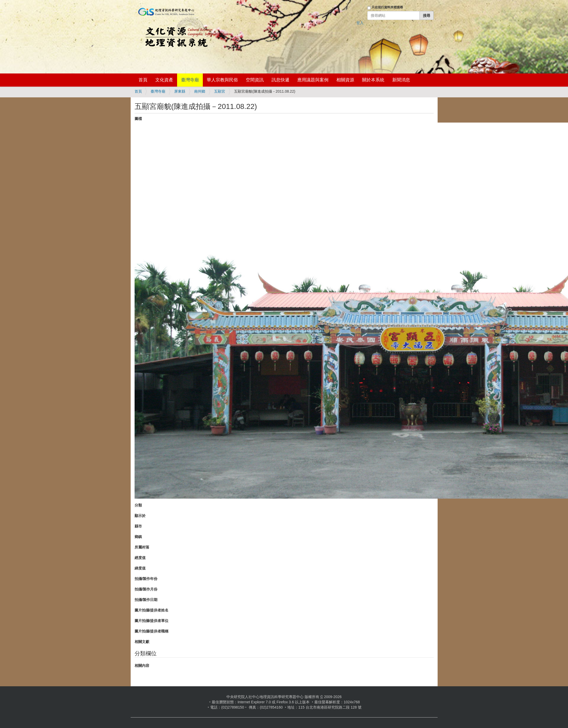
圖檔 (138, 119)
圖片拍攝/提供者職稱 (152, 631)
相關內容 (142, 666)
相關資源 (345, 80)
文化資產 (164, 80)
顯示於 (140, 516)
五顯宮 (220, 91)
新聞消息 (401, 80)
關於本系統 (373, 80)
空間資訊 (255, 80)
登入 (360, 23)
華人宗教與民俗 (222, 80)
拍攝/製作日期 (146, 600)
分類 (138, 505)
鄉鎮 (138, 537)
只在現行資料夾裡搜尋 (387, 7)
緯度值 (140, 568)
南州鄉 (200, 91)
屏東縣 (180, 91)
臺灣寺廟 (190, 80)
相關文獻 (142, 642)
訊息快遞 (280, 80)
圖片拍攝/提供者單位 (152, 621)
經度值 (140, 558)
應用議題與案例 (313, 80)
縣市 (138, 526)
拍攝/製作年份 (146, 579)
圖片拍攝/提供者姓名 (152, 610)
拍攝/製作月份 (146, 589)
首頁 (143, 80)
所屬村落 (142, 547)
